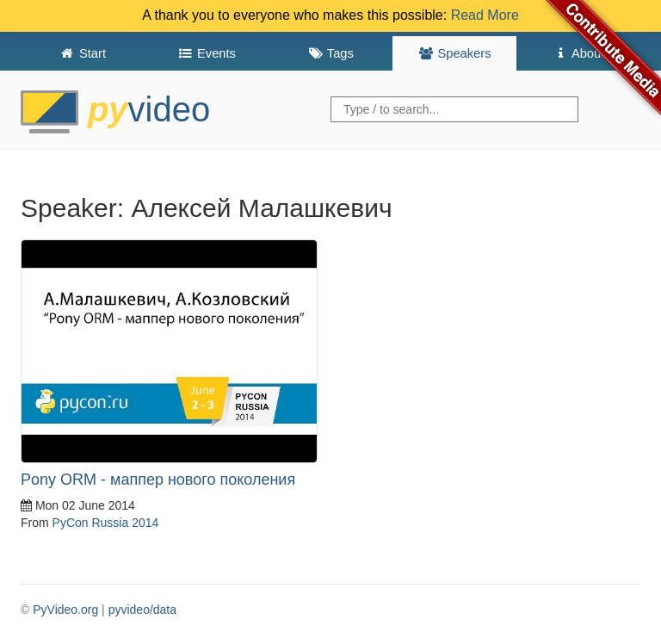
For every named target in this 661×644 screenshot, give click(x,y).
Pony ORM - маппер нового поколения (158, 480)
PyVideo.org (65, 610)
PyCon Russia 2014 (106, 523)
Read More (485, 15)
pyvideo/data (142, 610)
